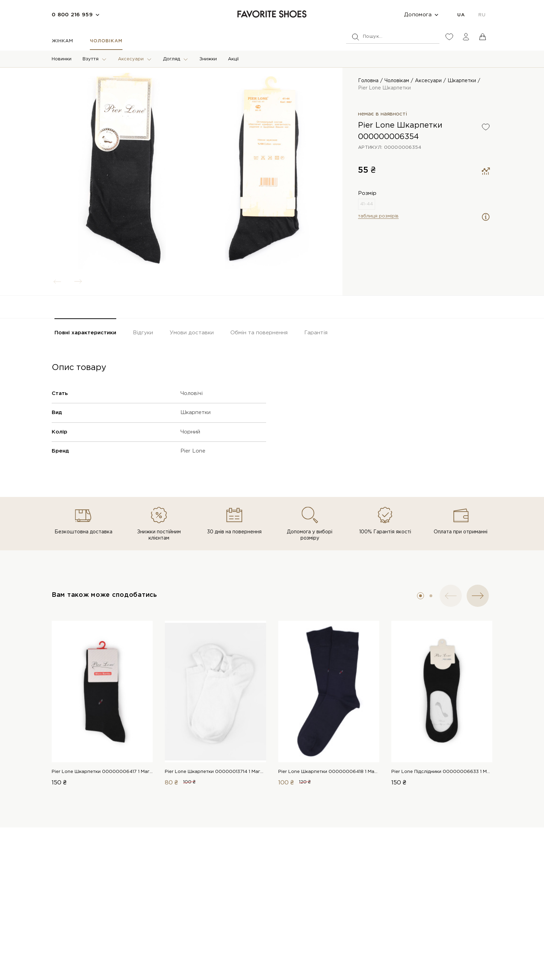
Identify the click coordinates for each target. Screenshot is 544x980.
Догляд (172, 59)
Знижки (208, 59)
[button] (420, 596)
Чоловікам (106, 41)
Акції (233, 59)
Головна (368, 81)
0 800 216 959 (72, 15)
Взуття (91, 59)
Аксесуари (131, 59)
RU (482, 15)
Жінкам (62, 41)
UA (461, 15)
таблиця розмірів (378, 216)
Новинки (62, 59)
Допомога (418, 15)
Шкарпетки (462, 81)
